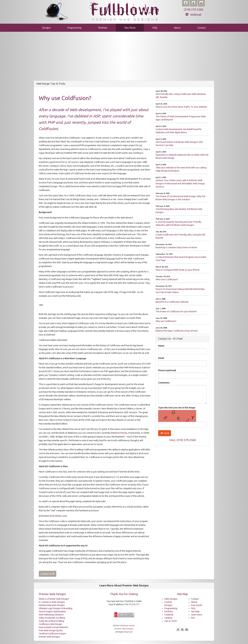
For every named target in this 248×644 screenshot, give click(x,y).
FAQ (155, 28)
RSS (193, 618)
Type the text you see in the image (177, 408)
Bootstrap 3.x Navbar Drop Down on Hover (176, 247)
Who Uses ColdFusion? (167, 279)
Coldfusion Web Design (50, 624)
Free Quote (197, 605)
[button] (186, 3)
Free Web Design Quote (51, 630)
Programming (74, 28)
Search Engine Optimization (52, 611)
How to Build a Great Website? (54, 627)
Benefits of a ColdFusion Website (172, 302)
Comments (164, 383)
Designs (46, 28)
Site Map (195, 611)
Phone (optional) (167, 370)
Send (165, 433)
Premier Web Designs (49, 637)
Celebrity (169, 615)
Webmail (193, 15)
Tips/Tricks (130, 28)
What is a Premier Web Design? (54, 599)
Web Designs (171, 599)
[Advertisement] (124, 57)
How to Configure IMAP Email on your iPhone (178, 270)
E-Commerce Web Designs (52, 602)
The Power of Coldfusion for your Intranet (176, 312)
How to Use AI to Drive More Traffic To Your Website (181, 107)
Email (161, 358)
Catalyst (168, 618)
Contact (201, 28)
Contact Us (48, 574)
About (177, 28)
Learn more (197, 615)
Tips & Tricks (171, 621)
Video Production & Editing (52, 618)
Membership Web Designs (52, 605)
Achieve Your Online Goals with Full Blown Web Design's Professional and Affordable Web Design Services (180, 184)
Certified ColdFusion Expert (52, 634)
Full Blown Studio (127, 625)
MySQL (124, 433)
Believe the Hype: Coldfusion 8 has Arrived (177, 331)
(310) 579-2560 (193, 9)
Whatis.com (60, 516)
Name (161, 346)
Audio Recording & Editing (51, 621)
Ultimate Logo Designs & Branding (56, 608)
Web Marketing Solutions (51, 615)
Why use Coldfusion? (166, 321)
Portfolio (103, 28)
